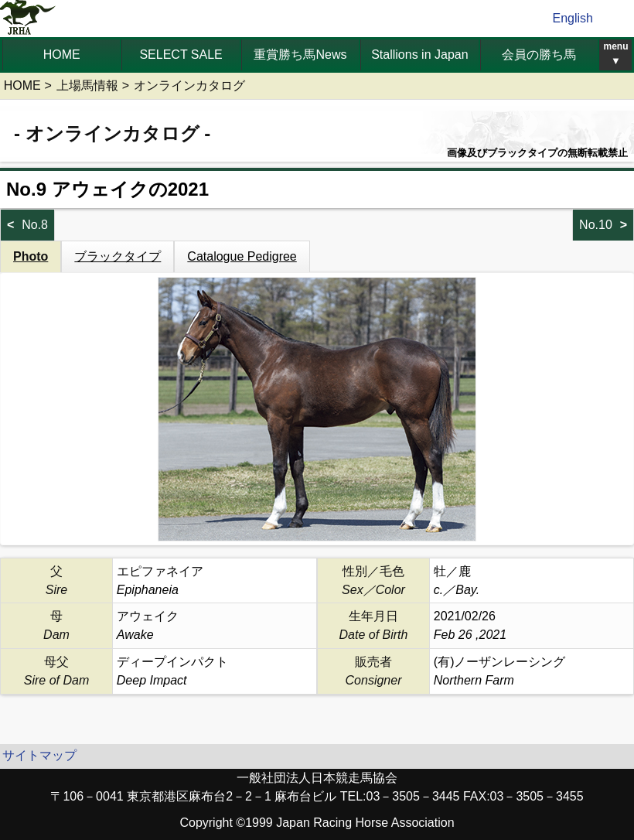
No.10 (596, 225)
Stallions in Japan (419, 55)
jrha (28, 19)
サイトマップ (39, 755)
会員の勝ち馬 (539, 55)
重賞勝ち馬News (300, 55)
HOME (62, 55)
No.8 (35, 225)
